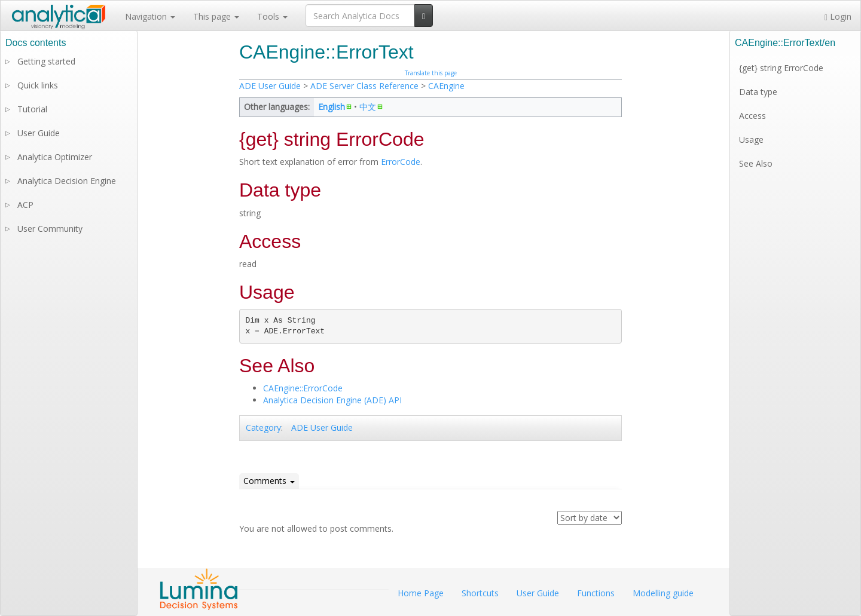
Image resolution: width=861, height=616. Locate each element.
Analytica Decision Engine (67, 181)
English (332, 107)
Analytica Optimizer (55, 157)
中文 (368, 107)
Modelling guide (663, 593)
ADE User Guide (270, 86)
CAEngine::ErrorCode (303, 388)
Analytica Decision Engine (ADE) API (332, 400)
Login (838, 16)
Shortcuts (480, 593)
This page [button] (216, 16)
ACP (25, 205)
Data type (758, 92)
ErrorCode (401, 162)
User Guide (39, 133)
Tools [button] (272, 16)
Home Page (421, 593)
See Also (756, 163)
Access (752, 116)
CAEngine (446, 86)
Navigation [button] (150, 16)
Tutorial (32, 109)
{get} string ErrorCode (781, 68)
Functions (596, 593)
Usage (751, 140)
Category (263, 427)
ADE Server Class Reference (364, 86)
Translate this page (431, 73)
